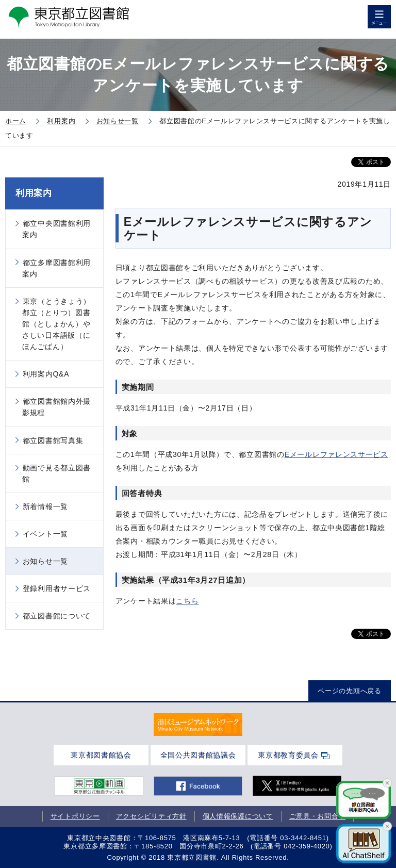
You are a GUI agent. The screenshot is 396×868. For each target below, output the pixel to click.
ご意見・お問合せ (318, 816)
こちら (187, 601)
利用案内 (34, 193)
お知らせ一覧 (45, 561)
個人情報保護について (238, 816)
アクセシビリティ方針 (151, 816)
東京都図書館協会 (101, 755)
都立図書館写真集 (53, 440)
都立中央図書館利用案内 (56, 229)
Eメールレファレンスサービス (336, 454)
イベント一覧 (45, 534)
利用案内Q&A (46, 374)
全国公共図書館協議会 (198, 755)
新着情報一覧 (45, 506)
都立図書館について (57, 616)
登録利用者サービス (57, 588)
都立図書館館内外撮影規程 (56, 407)
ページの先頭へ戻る (349, 691)
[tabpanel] (198, 725)
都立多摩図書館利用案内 (56, 268)
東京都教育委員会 (288, 755)
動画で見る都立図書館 (56, 473)
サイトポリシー (75, 816)
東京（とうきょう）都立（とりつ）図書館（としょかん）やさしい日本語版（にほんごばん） (56, 324)
